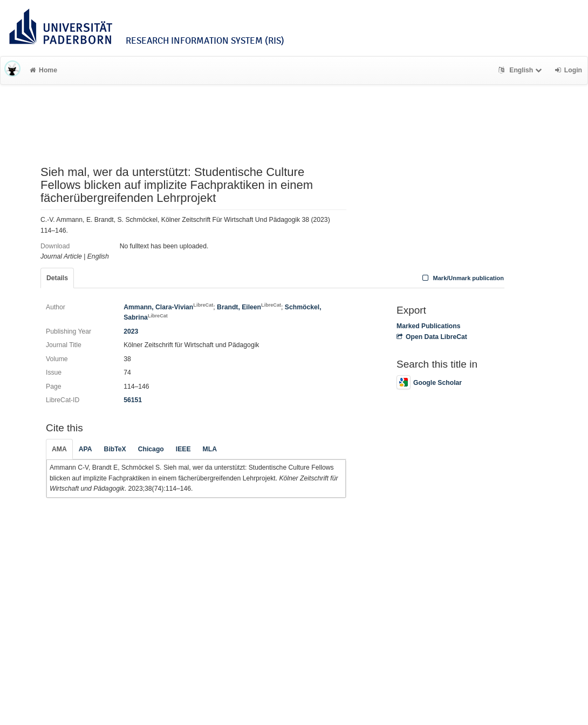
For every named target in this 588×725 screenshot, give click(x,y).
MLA (210, 449)
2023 (131, 331)
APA (86, 449)
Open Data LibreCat (432, 337)
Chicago (151, 449)
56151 (133, 400)
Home (43, 70)
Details (57, 278)
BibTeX (115, 449)
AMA (59, 449)
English (521, 70)
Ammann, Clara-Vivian (168, 307)
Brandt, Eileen (249, 307)
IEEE (183, 449)
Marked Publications (429, 326)
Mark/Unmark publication (462, 278)
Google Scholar (429, 383)
